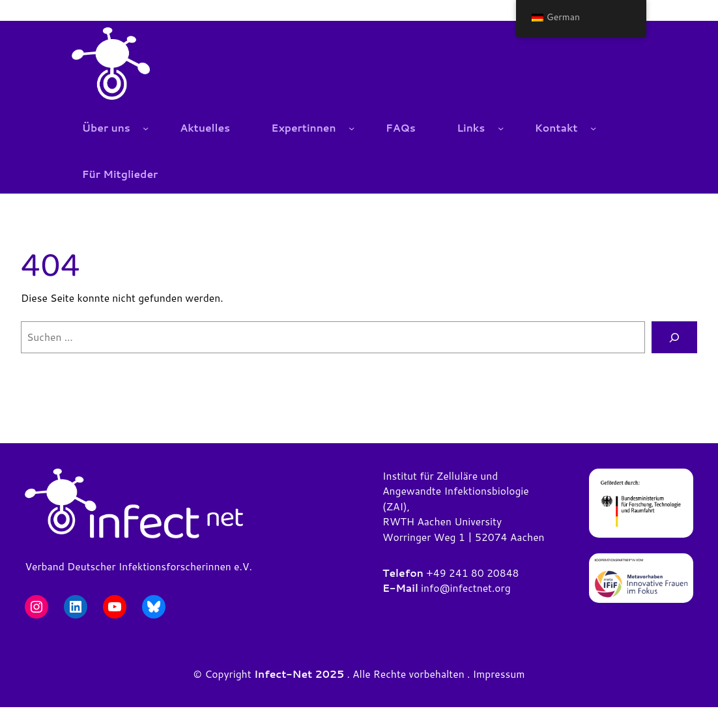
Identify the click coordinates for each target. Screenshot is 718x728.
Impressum (499, 674)
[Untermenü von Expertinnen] (352, 128)
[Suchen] (674, 337)
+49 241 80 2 (460, 573)
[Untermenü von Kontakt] (593, 128)
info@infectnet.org (466, 588)
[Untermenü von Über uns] (146, 128)
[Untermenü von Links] (501, 128)
